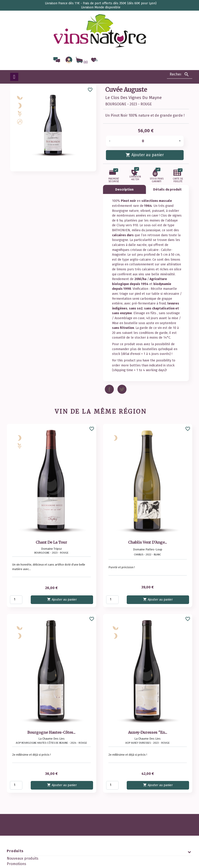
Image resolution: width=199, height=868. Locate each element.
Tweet (122, 389)
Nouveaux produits (23, 858)
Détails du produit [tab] (167, 190)
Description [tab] (124, 190)
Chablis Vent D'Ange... (147, 542)
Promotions (16, 864)
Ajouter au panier (145, 155)
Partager (109, 389)
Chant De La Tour (51, 542)
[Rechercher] (180, 74)
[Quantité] (145, 141)
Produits (15, 851)
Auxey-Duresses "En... (148, 732)
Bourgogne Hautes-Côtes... (51, 732)
